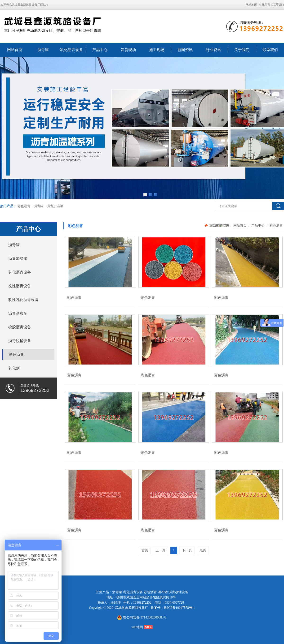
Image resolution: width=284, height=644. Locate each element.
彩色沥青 (24, 206)
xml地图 (137, 627)
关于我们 (242, 50)
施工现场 (157, 50)
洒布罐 (163, 592)
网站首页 (15, 50)
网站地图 (251, 5)
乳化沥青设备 (71, 50)
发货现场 (128, 50)
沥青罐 (43, 50)
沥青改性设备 (178, 592)
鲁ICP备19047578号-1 (179, 608)
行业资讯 (213, 50)
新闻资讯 (185, 50)
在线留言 (265, 5)
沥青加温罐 (55, 206)
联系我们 (278, 5)
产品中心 (100, 50)
